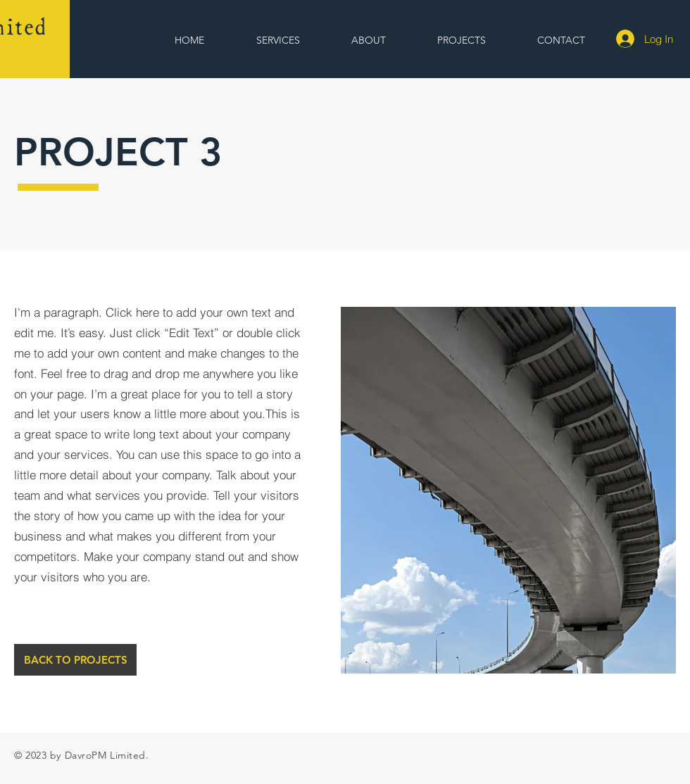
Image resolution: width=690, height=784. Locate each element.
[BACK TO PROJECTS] (75, 660)
